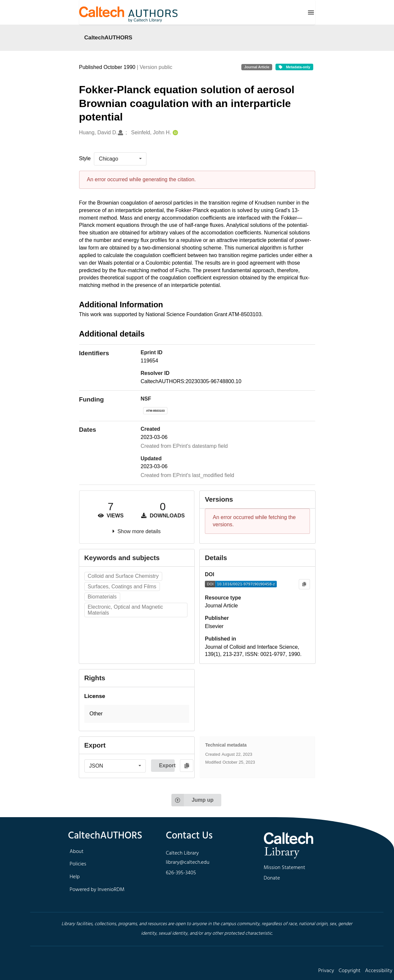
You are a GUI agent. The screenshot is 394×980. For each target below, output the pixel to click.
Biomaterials (102, 597)
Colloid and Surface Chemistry (123, 576)
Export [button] (167, 765)
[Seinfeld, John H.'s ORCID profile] (175, 133)
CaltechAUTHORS (109, 37)
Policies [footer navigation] (78, 864)
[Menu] (311, 12)
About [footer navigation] (77, 852)
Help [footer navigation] (75, 877)
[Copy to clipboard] (304, 584)
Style (85, 158)
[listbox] (120, 159)
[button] (137, 714)
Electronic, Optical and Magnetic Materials (125, 610)
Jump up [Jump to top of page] (193, 800)
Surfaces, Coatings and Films (122, 587)
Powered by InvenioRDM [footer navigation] (97, 890)
